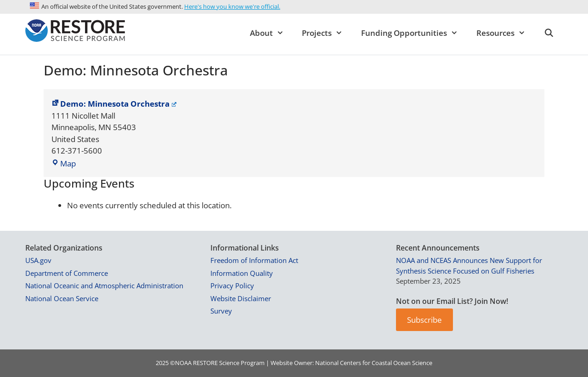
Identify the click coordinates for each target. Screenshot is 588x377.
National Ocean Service (62, 298)
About (271, 33)
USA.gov (38, 260)
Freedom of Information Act (254, 260)
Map (64, 163)
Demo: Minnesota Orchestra (114, 104)
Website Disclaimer (241, 298)
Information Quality (242, 273)
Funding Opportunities (414, 33)
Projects (327, 33)
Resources (506, 33)
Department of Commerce (67, 273)
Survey (221, 311)
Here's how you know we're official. (232, 6)
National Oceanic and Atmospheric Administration (104, 286)
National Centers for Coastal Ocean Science (374, 363)
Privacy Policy (232, 286)
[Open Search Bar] (548, 33)
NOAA (183, 363)
